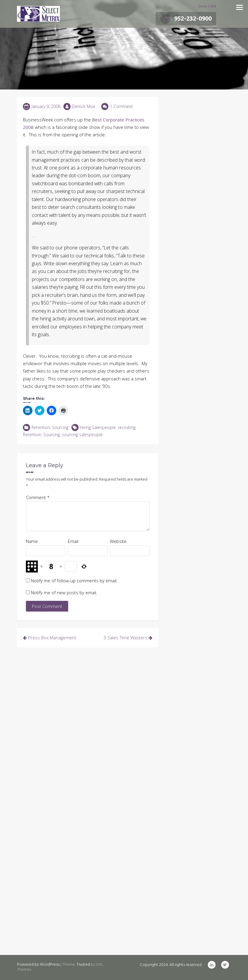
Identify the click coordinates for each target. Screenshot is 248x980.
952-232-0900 (186, 18)
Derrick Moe (84, 106)
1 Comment (121, 106)
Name (32, 541)
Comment (38, 497)
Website (118, 541)
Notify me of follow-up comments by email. (74, 581)
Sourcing (60, 427)
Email (73, 541)
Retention (41, 427)
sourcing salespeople (82, 435)
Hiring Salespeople (98, 427)
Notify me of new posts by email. (64, 592)
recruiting (127, 427)
